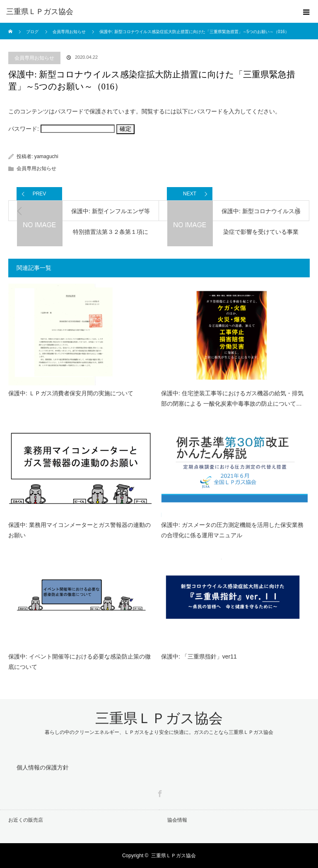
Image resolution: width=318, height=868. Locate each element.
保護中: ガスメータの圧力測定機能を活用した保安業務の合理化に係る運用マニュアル (232, 530)
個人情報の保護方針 (43, 767)
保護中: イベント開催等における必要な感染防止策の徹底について (79, 662)
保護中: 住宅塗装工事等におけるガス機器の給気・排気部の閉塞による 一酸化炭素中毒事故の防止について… (232, 398)
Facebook (159, 792)
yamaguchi (46, 156)
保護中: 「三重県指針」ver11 (199, 656)
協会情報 (177, 820)
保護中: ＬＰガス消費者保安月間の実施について (71, 393)
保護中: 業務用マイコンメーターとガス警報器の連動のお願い (79, 530)
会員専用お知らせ (34, 58)
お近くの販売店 (26, 820)
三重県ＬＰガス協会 (40, 12)
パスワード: (61, 129)
